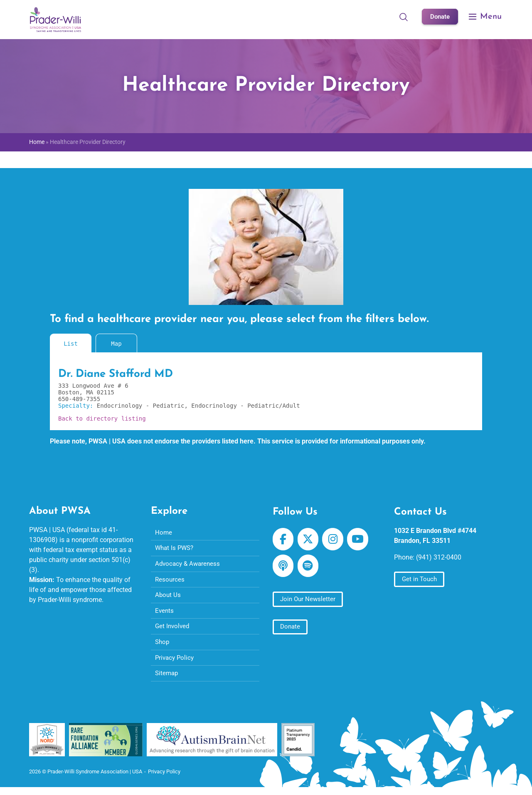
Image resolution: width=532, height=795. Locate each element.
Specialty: (78, 406)
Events (165, 614)
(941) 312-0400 (439, 557)
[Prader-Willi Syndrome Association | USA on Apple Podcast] (284, 567)
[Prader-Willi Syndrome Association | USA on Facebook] (284, 540)
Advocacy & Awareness (189, 565)
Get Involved (173, 630)
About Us (168, 598)
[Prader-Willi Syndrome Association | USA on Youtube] (361, 540)
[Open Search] (402, 17)
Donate (439, 16)
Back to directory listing (102, 419)
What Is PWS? (176, 549)
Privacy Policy (176, 662)
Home (37, 142)
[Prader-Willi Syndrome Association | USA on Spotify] (309, 567)
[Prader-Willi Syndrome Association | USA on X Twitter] (309, 540)
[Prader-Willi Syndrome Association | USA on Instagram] (335, 540)
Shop (163, 646)
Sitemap (167, 679)
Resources (170, 581)
